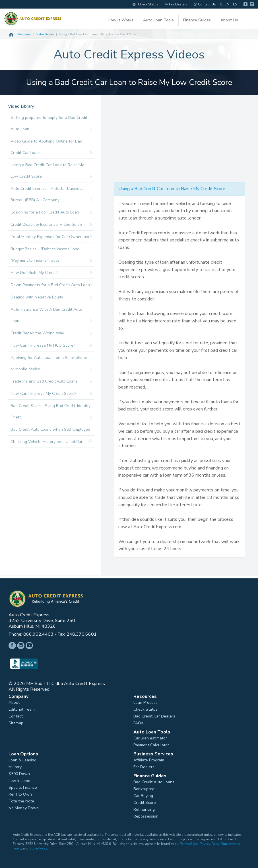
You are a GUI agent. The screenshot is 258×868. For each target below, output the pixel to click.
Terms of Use (189, 844)
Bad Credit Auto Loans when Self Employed (51, 431)
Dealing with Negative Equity (51, 297)
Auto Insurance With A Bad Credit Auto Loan (51, 317)
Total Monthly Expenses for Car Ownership (51, 237)
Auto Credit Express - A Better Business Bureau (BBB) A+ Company (51, 196)
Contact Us (205, 4)
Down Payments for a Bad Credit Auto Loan (51, 285)
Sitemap (16, 723)
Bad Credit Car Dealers (154, 716)
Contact (16, 716)
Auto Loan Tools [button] (158, 20)
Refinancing (144, 810)
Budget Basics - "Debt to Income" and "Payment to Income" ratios (51, 256)
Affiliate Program (149, 760)
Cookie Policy (38, 848)
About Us (229, 20)
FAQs (138, 723)
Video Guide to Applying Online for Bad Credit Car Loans (51, 149)
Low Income (19, 781)
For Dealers (176, 4)
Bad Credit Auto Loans (154, 782)
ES (235, 4)
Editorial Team (22, 710)
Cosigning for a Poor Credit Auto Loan (51, 212)
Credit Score (145, 803)
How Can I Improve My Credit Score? (51, 394)
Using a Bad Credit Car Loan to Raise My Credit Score (172, 189)
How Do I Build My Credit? (51, 273)
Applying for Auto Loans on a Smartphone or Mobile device (51, 365)
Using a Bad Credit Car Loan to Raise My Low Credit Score (51, 172)
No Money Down (24, 808)
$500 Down (19, 774)
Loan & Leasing (22, 760)
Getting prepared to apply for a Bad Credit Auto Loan (51, 125)
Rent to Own (20, 794)
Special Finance (23, 788)
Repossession (146, 816)
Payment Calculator (151, 745)
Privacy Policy (210, 844)
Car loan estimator (150, 738)
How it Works (121, 20)
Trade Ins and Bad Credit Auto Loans (51, 381)
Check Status (145, 4)
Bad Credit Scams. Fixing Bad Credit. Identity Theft (51, 413)
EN (227, 4)
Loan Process (145, 703)
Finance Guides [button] (197, 20)
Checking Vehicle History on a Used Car (50, 442)
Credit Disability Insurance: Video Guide (51, 225)
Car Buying (143, 796)
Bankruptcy (144, 789)
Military (15, 767)
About (14, 703)
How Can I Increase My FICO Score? (51, 345)
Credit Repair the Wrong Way (51, 333)
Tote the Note (21, 801)
